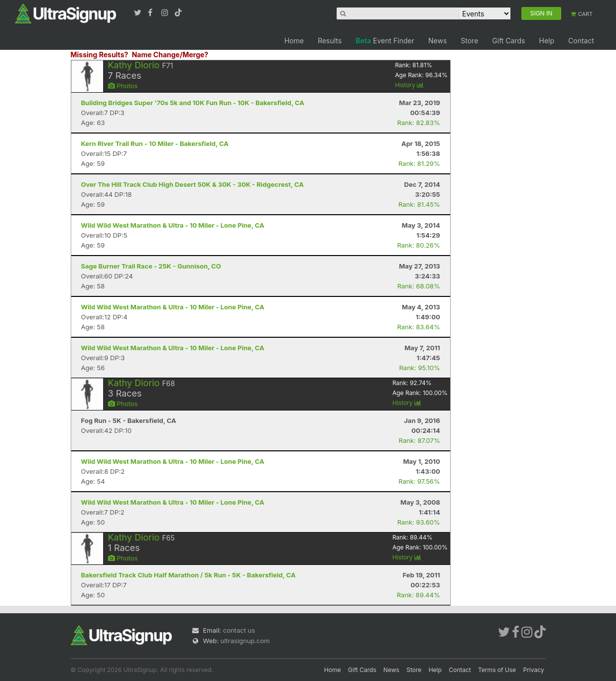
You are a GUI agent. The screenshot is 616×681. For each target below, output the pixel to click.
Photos (123, 86)
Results (330, 41)
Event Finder (385, 41)
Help (547, 41)
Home (294, 41)
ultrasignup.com (245, 641)
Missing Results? (100, 55)
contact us (239, 630)
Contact (581, 41)
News (437, 41)
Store (469, 41)
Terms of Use (497, 670)
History (409, 85)
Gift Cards (508, 41)
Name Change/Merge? (170, 55)
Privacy (534, 670)
